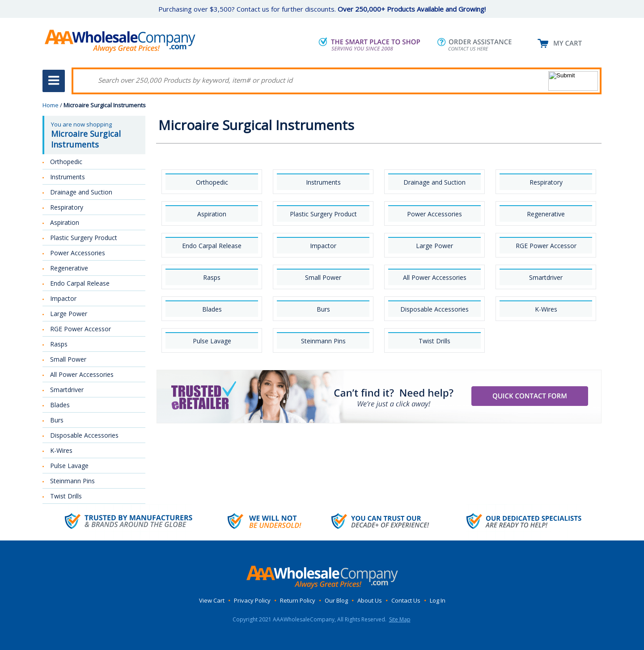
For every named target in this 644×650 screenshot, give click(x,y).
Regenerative (546, 214)
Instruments (323, 182)
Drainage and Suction (434, 182)
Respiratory (546, 182)
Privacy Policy (252, 600)
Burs (323, 309)
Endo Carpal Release (212, 246)
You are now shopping (95, 135)
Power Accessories (434, 214)
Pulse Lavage (212, 341)
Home (51, 105)
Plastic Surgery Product (323, 214)
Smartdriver (546, 277)
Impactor (323, 246)
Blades (212, 309)
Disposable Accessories (434, 309)
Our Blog (336, 600)
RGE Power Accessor (546, 246)
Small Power (323, 277)
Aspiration (212, 214)
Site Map (400, 619)
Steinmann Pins (323, 341)
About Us (370, 600)
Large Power (434, 246)
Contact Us (406, 600)
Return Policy (298, 600)
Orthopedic (212, 182)
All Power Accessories (435, 277)
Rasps (212, 277)
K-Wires (546, 309)
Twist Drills (434, 341)
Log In (438, 600)
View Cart (212, 600)
